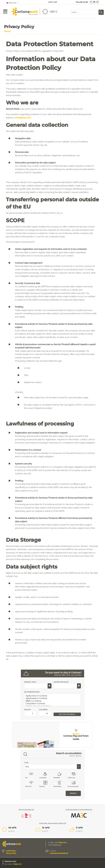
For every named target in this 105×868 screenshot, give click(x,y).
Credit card (73, 775)
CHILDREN (45, 712)
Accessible (45, 775)
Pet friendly (59, 784)
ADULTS (30, 712)
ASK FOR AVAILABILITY (67, 714)
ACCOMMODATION (32, 692)
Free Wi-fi (31, 784)
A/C (31, 775)
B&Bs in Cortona (53, 701)
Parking (45, 784)
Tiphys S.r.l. (63, 843)
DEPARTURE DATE (67, 685)
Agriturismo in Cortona (53, 696)
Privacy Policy (11, 853)
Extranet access (10, 861)
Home (7, 31)
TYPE (26, 763)
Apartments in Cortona (53, 698)
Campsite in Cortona (53, 704)
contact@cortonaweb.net (59, 853)
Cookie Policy (11, 851)
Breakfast (59, 775)
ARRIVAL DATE (38, 685)
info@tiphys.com (23, 118)
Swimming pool (73, 784)
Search (73, 793)
